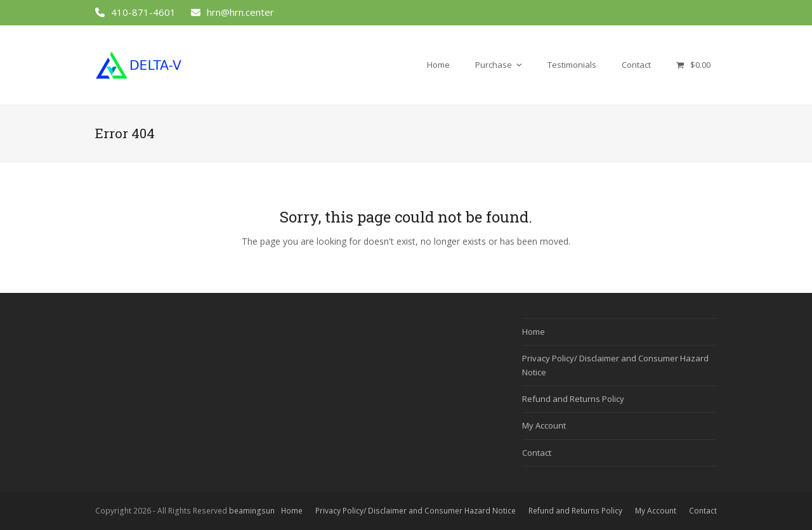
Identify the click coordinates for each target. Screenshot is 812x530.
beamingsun (252, 511)
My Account (544, 425)
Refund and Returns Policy (573, 399)
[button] (693, 65)
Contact (537, 453)
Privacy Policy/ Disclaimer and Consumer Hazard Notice (416, 511)
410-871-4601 (143, 12)
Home (534, 332)
